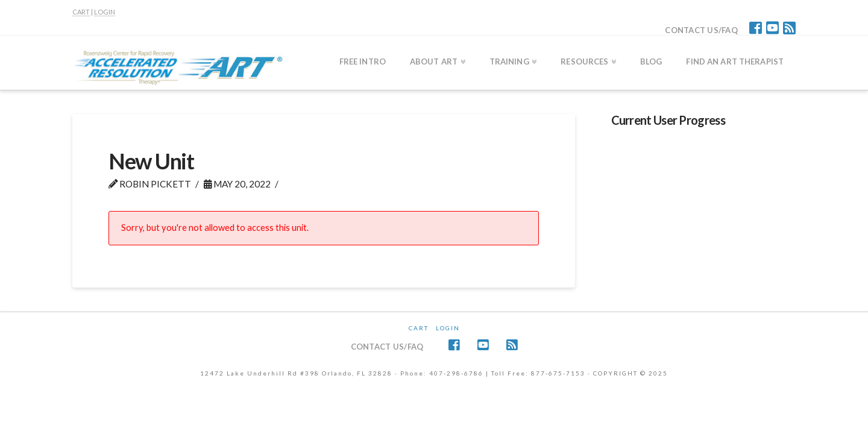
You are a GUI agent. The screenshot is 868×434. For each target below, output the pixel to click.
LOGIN (105, 12)
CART (81, 12)
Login (448, 328)
